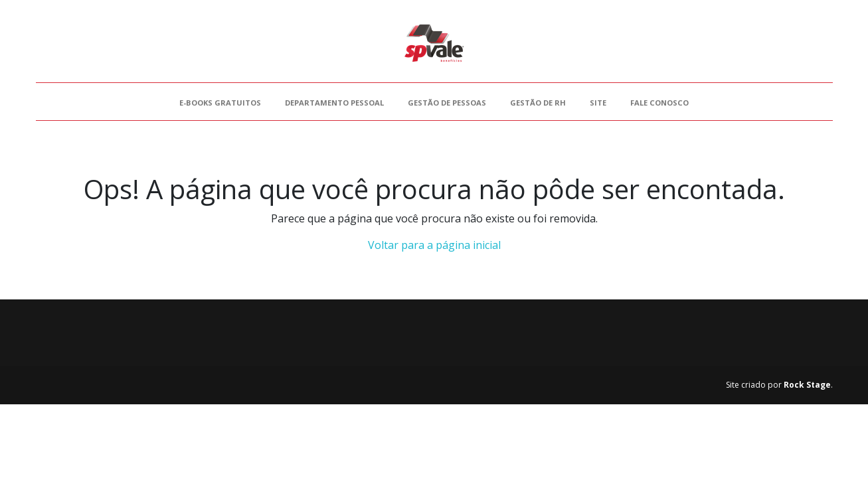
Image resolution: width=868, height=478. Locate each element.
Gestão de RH (538, 103)
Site (598, 103)
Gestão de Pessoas (447, 103)
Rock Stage (807, 385)
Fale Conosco (659, 103)
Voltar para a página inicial (434, 245)
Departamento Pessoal (334, 103)
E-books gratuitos (220, 103)
